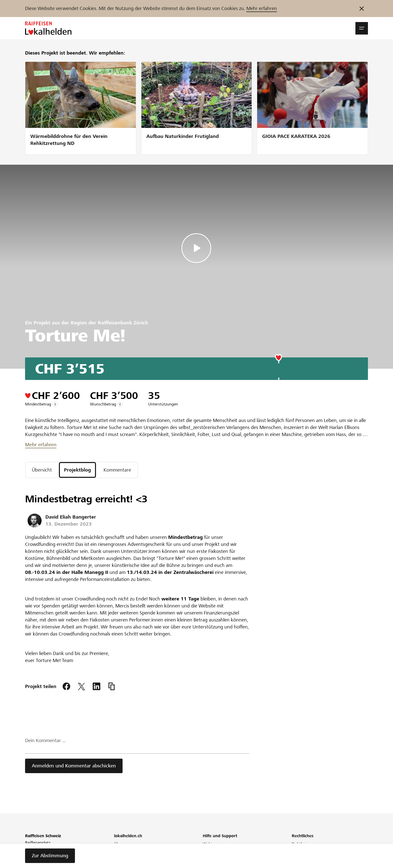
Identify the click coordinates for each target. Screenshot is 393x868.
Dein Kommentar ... (45, 740)
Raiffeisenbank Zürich (123, 323)
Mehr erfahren (262, 8)
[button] (362, 28)
